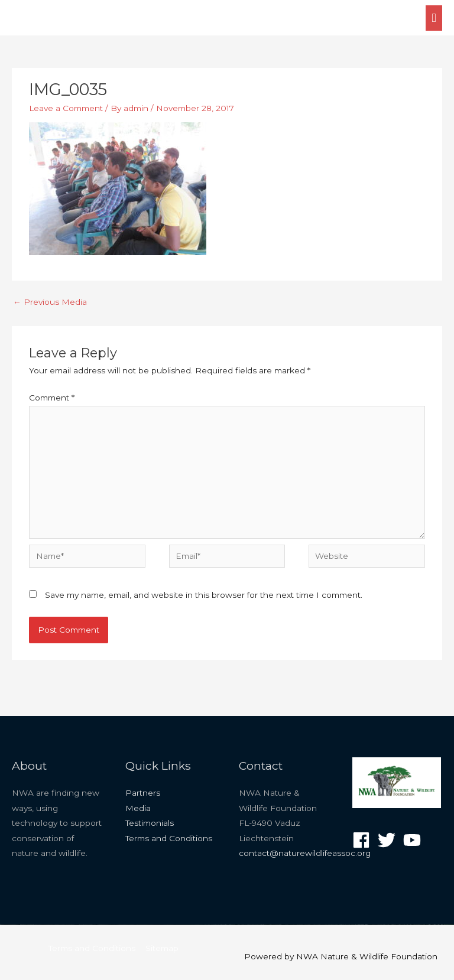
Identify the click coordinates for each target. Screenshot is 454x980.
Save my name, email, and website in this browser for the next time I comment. (204, 595)
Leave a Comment (66, 108)
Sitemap (162, 948)
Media (138, 808)
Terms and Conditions (169, 838)
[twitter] (389, 840)
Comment (52, 398)
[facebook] (364, 840)
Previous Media (50, 302)
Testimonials (150, 823)
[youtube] (415, 840)
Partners (143, 793)
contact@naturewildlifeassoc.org (305, 853)
